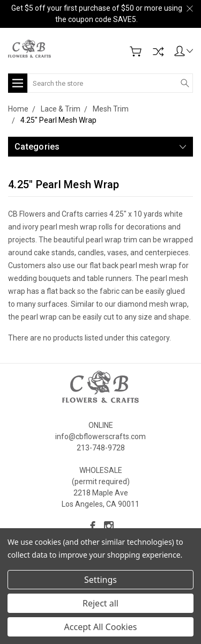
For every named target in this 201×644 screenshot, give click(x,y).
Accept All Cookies (101, 627)
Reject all (100, 603)
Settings (100, 580)
